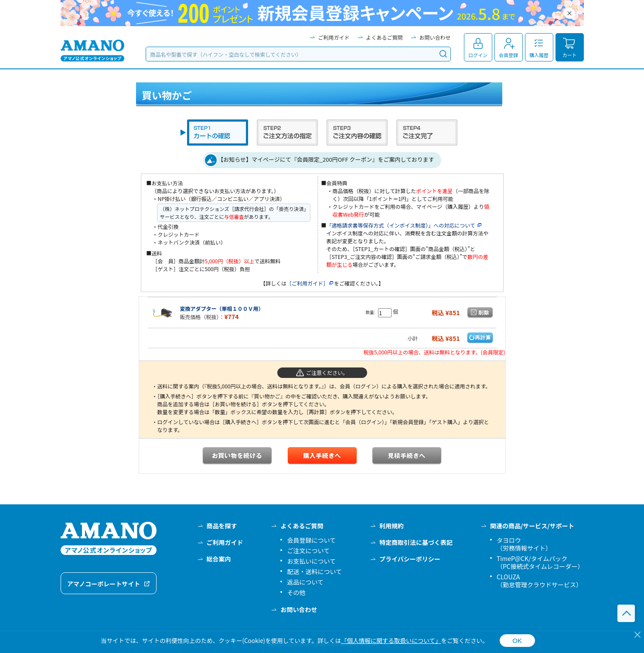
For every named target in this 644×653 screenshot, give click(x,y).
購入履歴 (539, 55)
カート (570, 55)
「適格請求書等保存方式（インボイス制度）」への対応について (404, 225)
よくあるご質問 (384, 37)
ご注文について (308, 551)
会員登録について (311, 540)
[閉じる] (637, 635)
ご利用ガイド (334, 37)
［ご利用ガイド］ (310, 283)
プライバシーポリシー (410, 559)
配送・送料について (314, 571)
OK (517, 641)
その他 (296, 592)
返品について (305, 582)
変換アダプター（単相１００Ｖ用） (222, 308)
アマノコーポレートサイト (104, 584)
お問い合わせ (435, 37)
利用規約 (392, 526)
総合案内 (219, 559)
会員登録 (508, 55)
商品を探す (222, 526)
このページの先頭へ (626, 613)
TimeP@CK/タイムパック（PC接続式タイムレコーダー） (540, 562)
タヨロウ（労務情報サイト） (524, 544)
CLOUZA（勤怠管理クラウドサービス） (539, 581)
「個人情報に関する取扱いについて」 (391, 640)
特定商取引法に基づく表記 (416, 542)
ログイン (478, 55)
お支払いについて (311, 561)
